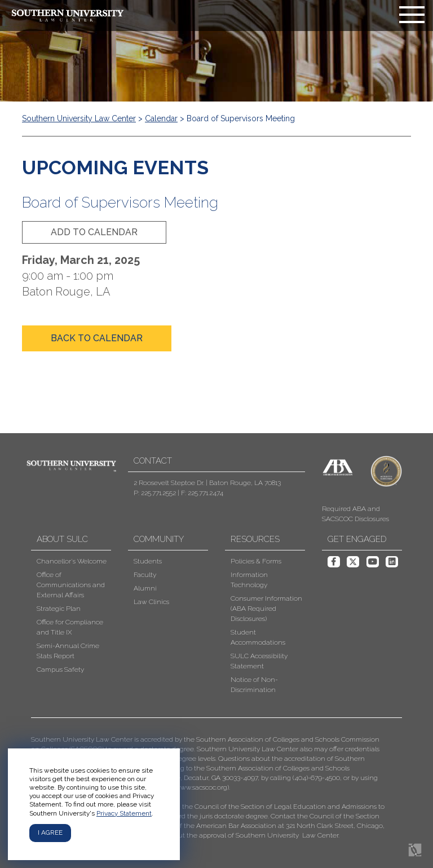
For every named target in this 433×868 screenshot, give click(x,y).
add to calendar (94, 232)
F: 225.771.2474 (202, 493)
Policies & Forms (256, 561)
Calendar (161, 118)
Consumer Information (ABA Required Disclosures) (266, 609)
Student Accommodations (258, 637)
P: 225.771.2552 (155, 493)
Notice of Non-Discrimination (254, 685)
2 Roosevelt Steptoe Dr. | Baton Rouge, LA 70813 (207, 483)
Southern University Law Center (79, 118)
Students (148, 561)
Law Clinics (151, 602)
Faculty (145, 575)
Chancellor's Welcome (72, 561)
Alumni (145, 588)
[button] (208, 787)
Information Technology (249, 580)
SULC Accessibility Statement (259, 661)
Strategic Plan (59, 609)
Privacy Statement (124, 813)
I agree (50, 832)
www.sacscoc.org (201, 787)
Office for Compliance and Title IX (70, 627)
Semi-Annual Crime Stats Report (68, 651)
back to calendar (97, 338)
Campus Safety (60, 669)
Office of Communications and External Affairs (71, 585)
